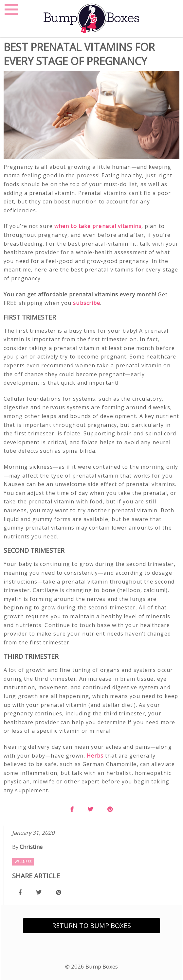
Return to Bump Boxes (91, 926)
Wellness (23, 862)
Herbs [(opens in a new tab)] (95, 756)
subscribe (87, 303)
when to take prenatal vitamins (98, 226)
